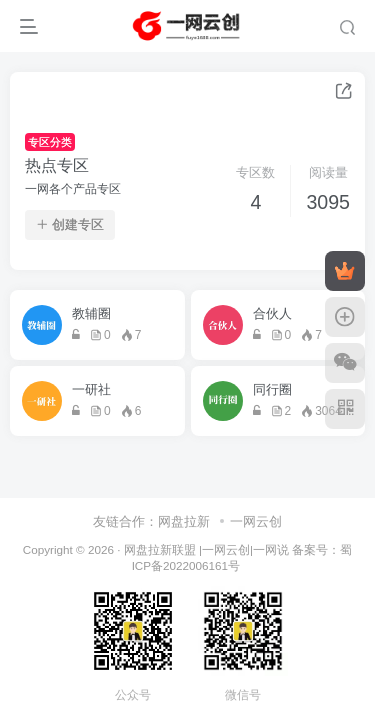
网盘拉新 (184, 521)
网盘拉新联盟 (160, 549)
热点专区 (57, 165)
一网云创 (256, 521)
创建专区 (70, 225)
